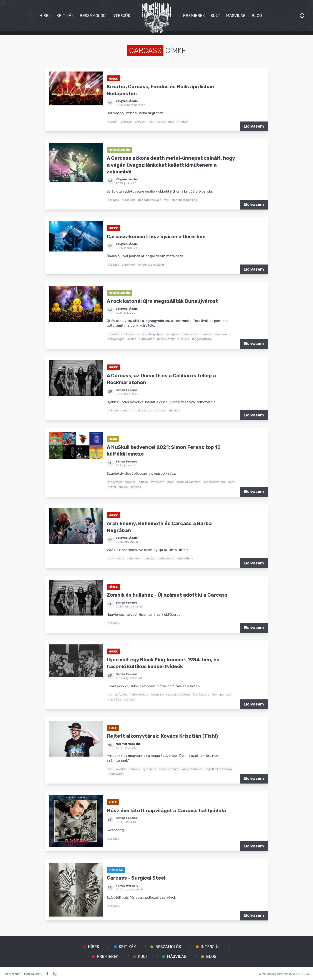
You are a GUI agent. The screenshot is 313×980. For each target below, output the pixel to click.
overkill (121, 769)
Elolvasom (254, 126)
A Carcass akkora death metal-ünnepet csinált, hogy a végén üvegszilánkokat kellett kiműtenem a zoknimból (171, 165)
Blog (257, 16)
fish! (111, 769)
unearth (113, 334)
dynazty (175, 410)
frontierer (157, 482)
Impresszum (12, 974)
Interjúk (121, 16)
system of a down (178, 694)
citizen (143, 482)
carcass (126, 121)
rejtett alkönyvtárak (219, 769)
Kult (215, 16)
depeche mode (169, 769)
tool (215, 694)
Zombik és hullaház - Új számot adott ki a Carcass (167, 595)
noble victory (166, 339)
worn (231, 482)
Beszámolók (92, 16)
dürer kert (128, 200)
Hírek (45, 16)
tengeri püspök (202, 339)
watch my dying (153, 334)
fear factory (201, 694)
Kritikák (65, 16)
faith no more (139, 694)
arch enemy (116, 558)
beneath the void (150, 200)
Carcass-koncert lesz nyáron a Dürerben (156, 237)
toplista (136, 487)
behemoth (134, 558)
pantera (226, 694)
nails (151, 121)
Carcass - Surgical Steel (136, 878)
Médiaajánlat (33, 974)
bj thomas (149, 769)
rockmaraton (130, 334)
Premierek (194, 16)
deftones (121, 694)
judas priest (190, 334)
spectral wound (214, 482)
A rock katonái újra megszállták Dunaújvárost (162, 301)
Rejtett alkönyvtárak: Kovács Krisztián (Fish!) (162, 736)
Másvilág (236, 16)
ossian (132, 339)
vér (166, 200)
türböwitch (147, 339)
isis (110, 694)
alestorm (221, 334)
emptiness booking (184, 200)
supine (123, 487)
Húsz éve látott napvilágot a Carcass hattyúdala (166, 811)
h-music (182, 121)
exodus (140, 121)
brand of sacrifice (188, 482)
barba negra (165, 121)
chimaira (157, 694)
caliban (113, 410)
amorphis (173, 334)
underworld (116, 774)
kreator (113, 121)
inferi (170, 482)
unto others (185, 558)
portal (112, 487)
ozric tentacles (192, 769)
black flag (114, 699)
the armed (115, 482)
